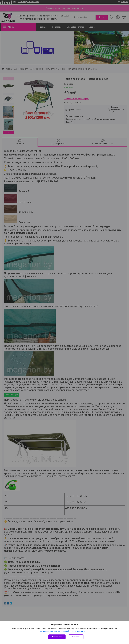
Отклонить (76, 637)
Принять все (57, 637)
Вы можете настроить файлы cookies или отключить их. (64, 631)
